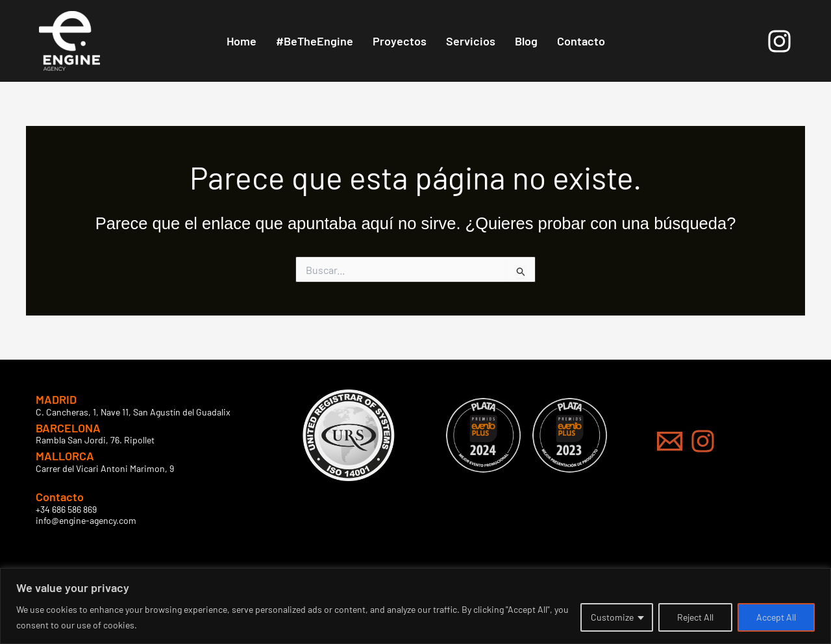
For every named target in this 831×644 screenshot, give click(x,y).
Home (242, 41)
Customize (612, 617)
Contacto (581, 41)
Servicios (471, 41)
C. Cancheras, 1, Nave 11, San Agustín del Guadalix (133, 412)
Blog (526, 41)
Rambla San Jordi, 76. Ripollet (95, 440)
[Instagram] (779, 41)
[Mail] (670, 441)
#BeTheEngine (315, 41)
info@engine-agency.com (86, 520)
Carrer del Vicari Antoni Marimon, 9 (105, 468)
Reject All (695, 617)
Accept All (776, 617)
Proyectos (400, 41)
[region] (415, 606)
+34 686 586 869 (66, 509)
